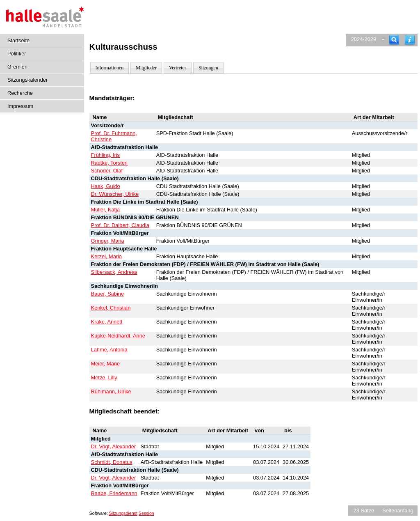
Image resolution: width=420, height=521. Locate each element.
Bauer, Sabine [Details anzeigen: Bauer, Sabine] (107, 294)
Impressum (20, 106)
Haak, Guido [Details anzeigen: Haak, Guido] (106, 186)
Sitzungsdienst (123, 513)
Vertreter (178, 68)
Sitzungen (208, 68)
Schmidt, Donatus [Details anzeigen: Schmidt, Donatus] (112, 462)
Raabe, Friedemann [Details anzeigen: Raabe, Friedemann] (114, 493)
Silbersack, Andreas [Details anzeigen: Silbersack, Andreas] (114, 272)
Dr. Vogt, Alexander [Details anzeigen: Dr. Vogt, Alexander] (114, 446)
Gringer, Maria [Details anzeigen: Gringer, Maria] (108, 241)
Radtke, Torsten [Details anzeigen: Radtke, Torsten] (109, 163)
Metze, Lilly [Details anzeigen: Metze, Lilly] (104, 378)
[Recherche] (394, 40)
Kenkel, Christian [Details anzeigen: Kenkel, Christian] (111, 308)
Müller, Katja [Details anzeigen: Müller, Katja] (105, 210)
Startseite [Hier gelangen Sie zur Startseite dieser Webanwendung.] (18, 40)
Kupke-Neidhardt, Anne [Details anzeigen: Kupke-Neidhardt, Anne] (118, 336)
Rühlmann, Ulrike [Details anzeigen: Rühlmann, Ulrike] (111, 391)
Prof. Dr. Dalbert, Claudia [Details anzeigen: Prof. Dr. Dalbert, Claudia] (120, 225)
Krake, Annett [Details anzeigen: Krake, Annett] (107, 322)
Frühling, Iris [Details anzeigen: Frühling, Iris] (105, 155)
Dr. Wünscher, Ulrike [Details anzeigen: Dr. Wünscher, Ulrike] (115, 194)
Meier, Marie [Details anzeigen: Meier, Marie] (105, 364)
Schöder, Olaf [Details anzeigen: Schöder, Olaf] (107, 171)
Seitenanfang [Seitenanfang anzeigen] (398, 511)
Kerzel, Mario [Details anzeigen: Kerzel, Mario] (106, 256)
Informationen (110, 68)
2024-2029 (364, 39)
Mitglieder (146, 68)
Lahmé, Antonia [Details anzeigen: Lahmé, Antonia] (109, 350)
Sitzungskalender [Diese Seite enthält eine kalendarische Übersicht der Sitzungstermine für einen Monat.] (27, 80)
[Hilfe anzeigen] (410, 40)
